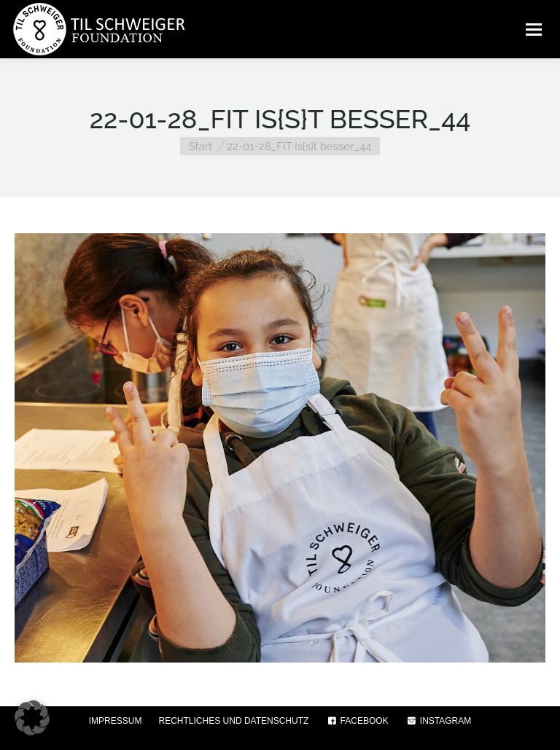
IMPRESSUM (116, 721)
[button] (32, 718)
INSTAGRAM (439, 721)
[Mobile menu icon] (534, 29)
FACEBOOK (357, 721)
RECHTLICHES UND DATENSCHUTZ (234, 721)
